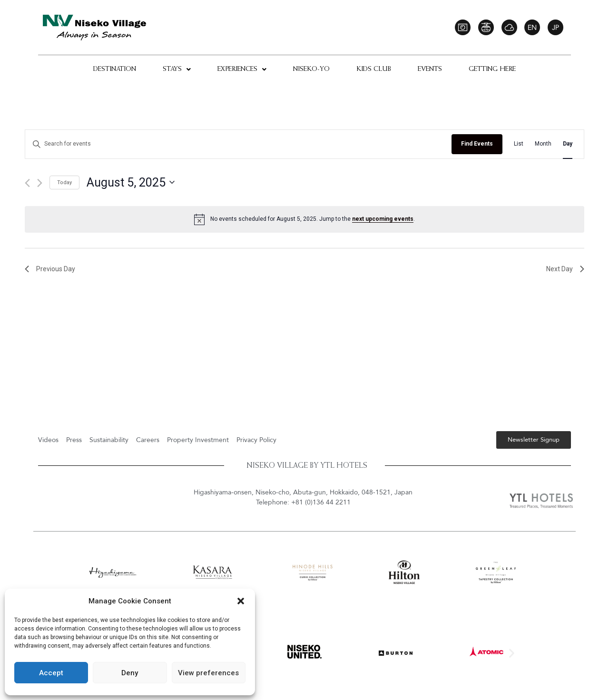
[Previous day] (27, 183)
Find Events (477, 144)
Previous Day (50, 269)
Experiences (242, 69)
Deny (130, 673)
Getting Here (492, 69)
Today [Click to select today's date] (64, 182)
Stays (177, 69)
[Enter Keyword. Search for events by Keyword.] (238, 144)
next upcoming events (383, 219)
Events (430, 69)
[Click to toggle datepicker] (131, 183)
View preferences (208, 673)
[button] (241, 601)
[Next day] (40, 183)
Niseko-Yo (311, 69)
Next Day (565, 269)
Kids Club (374, 69)
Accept (51, 673)
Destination (115, 69)
